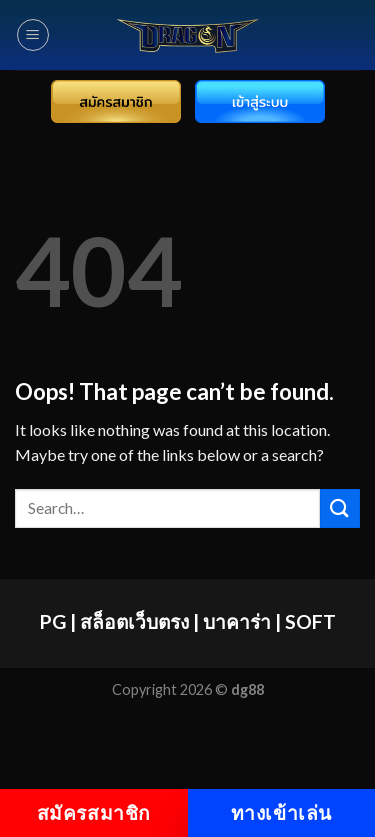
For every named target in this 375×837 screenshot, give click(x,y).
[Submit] (340, 508)
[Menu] (33, 35)
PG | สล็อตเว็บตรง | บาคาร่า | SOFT (188, 621)
